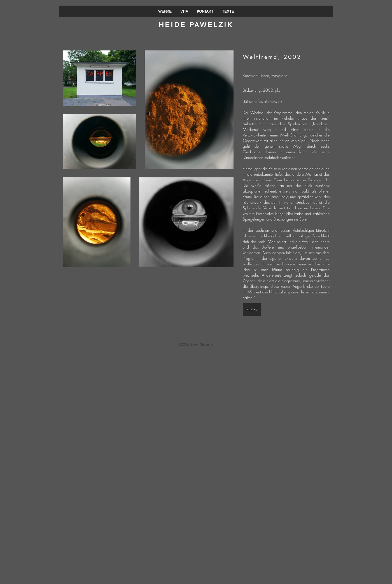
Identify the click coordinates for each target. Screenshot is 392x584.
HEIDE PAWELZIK (196, 25)
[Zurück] (252, 310)
